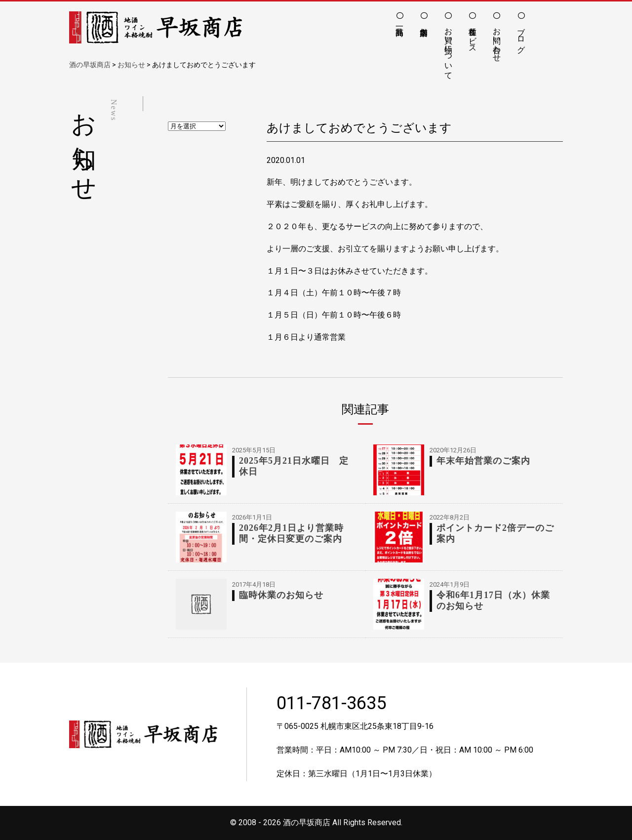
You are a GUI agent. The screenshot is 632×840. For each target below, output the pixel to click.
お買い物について (449, 49)
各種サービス (473, 36)
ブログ (521, 36)
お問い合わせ (497, 40)
